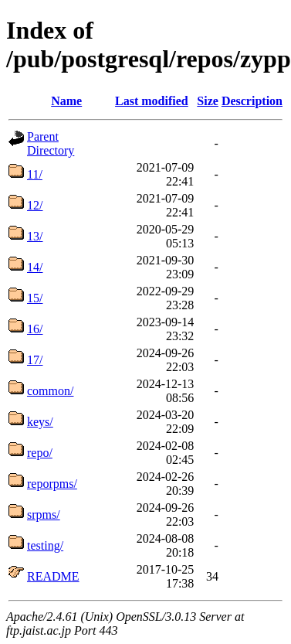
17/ (35, 360)
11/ (35, 174)
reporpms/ (52, 484)
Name (66, 101)
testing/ (45, 545)
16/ (35, 329)
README (53, 576)
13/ (35, 236)
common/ (50, 391)
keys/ (40, 422)
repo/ (40, 453)
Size (208, 101)
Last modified (152, 101)
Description (252, 101)
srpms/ (44, 515)
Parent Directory (51, 143)
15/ (35, 298)
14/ (35, 267)
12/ (35, 205)
